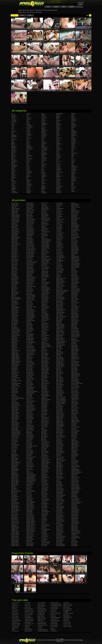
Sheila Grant (74, 318)
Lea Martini (44, 520)
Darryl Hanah (30, 385)
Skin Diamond (75, 337)
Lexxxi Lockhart (45, 543)
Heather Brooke (30, 523)
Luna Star (59, 267)
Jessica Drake (45, 292)
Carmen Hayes (30, 247)
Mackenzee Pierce (61, 278)
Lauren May (44, 510)
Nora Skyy (59, 483)
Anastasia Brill (15, 329)
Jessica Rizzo (45, 299)
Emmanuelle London (31, 446)
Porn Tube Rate (29, 609)
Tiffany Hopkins (75, 442)
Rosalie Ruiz (74, 234)
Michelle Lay (59, 361)
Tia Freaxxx (74, 438)
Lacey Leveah (45, 487)
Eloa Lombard (30, 437)
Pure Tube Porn (29, 610)
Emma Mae (29, 443)
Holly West (29, 542)
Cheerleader (15, 193)
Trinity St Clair (75, 465)
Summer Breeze (75, 382)
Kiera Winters (45, 437)
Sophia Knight (75, 349)
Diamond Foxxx (30, 408)
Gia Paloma (29, 487)
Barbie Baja (14, 461)
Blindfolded (14, 161)
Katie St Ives (44, 382)
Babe (13, 134)
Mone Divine (59, 396)
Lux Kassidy (59, 271)
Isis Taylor (44, 213)
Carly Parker (29, 241)
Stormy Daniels (75, 379)
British (13, 174)
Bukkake (14, 178)
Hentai (43, 145)
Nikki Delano (59, 467)
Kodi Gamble (45, 456)
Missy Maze (59, 386)
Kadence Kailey (45, 344)
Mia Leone (59, 349)
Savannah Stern (75, 292)
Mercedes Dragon (61, 342)
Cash (13, 185)
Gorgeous (44, 135)
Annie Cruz (14, 387)
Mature (58, 115)
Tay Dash (74, 415)
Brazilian (14, 171)
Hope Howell (44, 203)
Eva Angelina (30, 458)
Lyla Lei (58, 274)
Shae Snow (74, 305)
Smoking (73, 120)
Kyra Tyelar (44, 483)
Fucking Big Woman (43, 630)
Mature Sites (67, 607)
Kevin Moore (44, 427)
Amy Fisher (14, 325)
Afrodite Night (15, 222)
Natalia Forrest (60, 416)
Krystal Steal (44, 471)
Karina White (45, 361)
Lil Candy (59, 210)
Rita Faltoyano (75, 225)
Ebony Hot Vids (42, 603)
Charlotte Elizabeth (31, 286)
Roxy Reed (74, 244)
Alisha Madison (15, 282)
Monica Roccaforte (61, 397)
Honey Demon (30, 543)
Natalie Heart (60, 421)
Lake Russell (45, 494)
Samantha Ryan (75, 259)
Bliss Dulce (14, 492)
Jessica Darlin (45, 290)
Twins (73, 163)
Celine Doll (29, 275)
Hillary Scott (29, 533)
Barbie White (15, 464)
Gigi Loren (29, 492)
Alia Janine (14, 271)
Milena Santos (60, 372)
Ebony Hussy (41, 604)
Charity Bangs (30, 280)
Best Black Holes (29, 621)
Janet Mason (45, 239)
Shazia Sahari (75, 314)
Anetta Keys (14, 337)
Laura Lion (44, 509)
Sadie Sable (74, 252)
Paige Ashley (60, 492)
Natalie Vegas (60, 424)
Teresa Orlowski (75, 431)
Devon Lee (29, 404)
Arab (13, 127)
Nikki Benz (59, 462)
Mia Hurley (59, 348)
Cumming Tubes (42, 622)
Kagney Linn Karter (46, 346)
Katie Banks (44, 376)
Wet (72, 182)
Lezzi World (66, 603)
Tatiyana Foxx (75, 413)
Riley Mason (74, 221)
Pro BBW (66, 612)
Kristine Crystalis (46, 462)
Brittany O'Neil (15, 543)
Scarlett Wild (74, 295)
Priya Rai (59, 523)
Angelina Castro (15, 359)
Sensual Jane (75, 300)
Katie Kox (44, 379)
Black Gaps (28, 622)
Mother (58, 126)
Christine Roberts (31, 316)
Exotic (28, 170)
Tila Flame (74, 452)
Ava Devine (14, 447)
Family (28, 175)
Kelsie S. (44, 416)
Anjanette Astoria (16, 378)
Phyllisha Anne (60, 517)
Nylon (58, 134)
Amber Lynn (14, 314)
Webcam (73, 179)
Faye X (28, 471)
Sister (73, 115)
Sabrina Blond (75, 248)
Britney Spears (15, 536)
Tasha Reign (74, 411)
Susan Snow (74, 391)
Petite (58, 154)
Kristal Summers (45, 460)
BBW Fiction (41, 616)
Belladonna (14, 473)
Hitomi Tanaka (30, 535)
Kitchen (43, 172)
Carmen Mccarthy (31, 249)
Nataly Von (59, 428)
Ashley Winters (15, 419)
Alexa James (15, 251)
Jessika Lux (44, 305)
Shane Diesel (75, 308)
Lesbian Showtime (55, 621)
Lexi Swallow (45, 539)
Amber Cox (14, 310)
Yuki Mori (74, 535)
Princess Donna (60, 521)
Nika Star (59, 456)
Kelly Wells (44, 415)
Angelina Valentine (16, 361)
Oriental (58, 144)
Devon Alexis (30, 402)
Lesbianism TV (54, 619)
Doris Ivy (29, 424)
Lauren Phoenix (45, 512)
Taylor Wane (74, 419)
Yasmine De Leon (76, 532)
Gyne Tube (28, 606)
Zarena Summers (76, 538)
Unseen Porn (15, 622)
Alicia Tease (14, 281)
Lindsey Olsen (60, 219)
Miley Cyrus (59, 374)
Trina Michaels (75, 461)
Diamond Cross (30, 406)
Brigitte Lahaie (15, 532)
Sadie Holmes (75, 251)
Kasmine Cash (45, 368)
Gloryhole (44, 134)
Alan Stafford (15, 233)
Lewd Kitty (53, 630)
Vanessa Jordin (75, 484)
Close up (29, 118)
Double (28, 160)
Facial (28, 174)
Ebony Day (28, 628)
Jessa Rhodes (45, 284)
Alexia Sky (14, 258)
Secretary (59, 187)
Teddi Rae (74, 424)
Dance (28, 145)
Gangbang (44, 124)
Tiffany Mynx (74, 443)
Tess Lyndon (74, 434)
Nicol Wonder (60, 443)
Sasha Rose (74, 286)
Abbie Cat (14, 207)
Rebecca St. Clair (76, 207)
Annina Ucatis (15, 389)
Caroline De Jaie (31, 252)
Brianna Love (15, 524)
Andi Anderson (15, 333)
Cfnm (13, 190)
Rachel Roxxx (60, 528)
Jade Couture (45, 225)
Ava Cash (14, 443)
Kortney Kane (45, 457)
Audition (13, 131)
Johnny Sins (44, 320)
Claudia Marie (30, 340)
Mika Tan (59, 368)
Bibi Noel (14, 487)
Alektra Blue (14, 240)
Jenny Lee (44, 278)
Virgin (73, 175)
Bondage (14, 167)
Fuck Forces (15, 615)
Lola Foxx (59, 241)
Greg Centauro (30, 505)
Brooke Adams (30, 204)
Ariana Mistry (15, 393)
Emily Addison (30, 438)
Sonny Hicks (74, 345)
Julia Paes (44, 334)
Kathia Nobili (44, 372)
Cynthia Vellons (30, 355)
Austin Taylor (15, 441)
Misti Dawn (59, 389)
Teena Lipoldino (75, 427)
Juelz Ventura (45, 330)
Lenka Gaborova (45, 529)
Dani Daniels (30, 370)
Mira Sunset (59, 379)
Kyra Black (44, 482)
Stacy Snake (74, 371)
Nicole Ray (59, 450)
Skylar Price (74, 340)
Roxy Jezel (74, 240)
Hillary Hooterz (30, 532)
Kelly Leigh (44, 409)
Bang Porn (15, 607)
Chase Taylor (30, 289)
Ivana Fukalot (45, 215)
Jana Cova (44, 233)
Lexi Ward (44, 540)
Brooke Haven (30, 207)
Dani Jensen (30, 371)
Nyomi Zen (59, 487)
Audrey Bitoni (15, 430)
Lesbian (43, 183)
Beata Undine (15, 465)
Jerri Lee (44, 281)
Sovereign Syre (75, 361)
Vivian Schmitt (75, 524)
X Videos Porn (67, 622)
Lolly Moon (59, 245)
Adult (13, 630)
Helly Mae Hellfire (31, 531)
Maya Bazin (59, 320)
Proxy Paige (59, 524)
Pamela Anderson (61, 495)
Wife (72, 185)
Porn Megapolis (67, 610)
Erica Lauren (30, 452)
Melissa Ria (59, 337)
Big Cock (14, 150)
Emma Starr (29, 445)
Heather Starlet (30, 524)
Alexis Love (14, 266)
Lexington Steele (46, 542)
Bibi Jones (14, 486)
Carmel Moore (30, 243)
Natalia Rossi (60, 417)
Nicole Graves (60, 446)
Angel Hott (14, 342)
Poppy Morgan (60, 520)
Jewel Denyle (45, 308)
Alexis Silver (14, 269)
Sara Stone (74, 273)
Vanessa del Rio (75, 491)
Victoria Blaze (75, 509)
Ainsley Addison (15, 232)
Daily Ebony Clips (29, 624)
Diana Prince (30, 413)
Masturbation (60, 114)
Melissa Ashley (60, 331)
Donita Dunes (30, 419)
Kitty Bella (44, 449)
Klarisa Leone (45, 453)
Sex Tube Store (29, 615)
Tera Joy (73, 428)
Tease (73, 149)
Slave (73, 118)
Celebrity (14, 189)
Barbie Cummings (16, 462)
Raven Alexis (60, 542)
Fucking (43, 120)
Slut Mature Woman (68, 613)
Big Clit (13, 149)
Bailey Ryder (15, 460)
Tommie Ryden (75, 454)
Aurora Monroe (15, 435)
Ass (12, 130)
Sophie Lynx (74, 356)
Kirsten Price (44, 447)
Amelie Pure (14, 318)
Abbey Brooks (15, 206)
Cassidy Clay (30, 266)
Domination (29, 159)
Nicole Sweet (60, 453)
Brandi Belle (14, 502)
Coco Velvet (29, 344)
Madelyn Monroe (60, 282)
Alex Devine (14, 248)
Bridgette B (14, 525)
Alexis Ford (14, 264)
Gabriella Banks (30, 477)
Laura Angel (44, 508)
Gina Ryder (29, 495)
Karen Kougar (45, 355)
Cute (28, 141)
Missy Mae (59, 383)
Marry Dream (60, 314)
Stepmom (74, 131)
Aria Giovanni (15, 391)
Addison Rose (15, 211)
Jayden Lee (44, 254)
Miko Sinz (59, 371)
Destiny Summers (31, 401)
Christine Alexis (30, 315)
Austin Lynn (14, 439)
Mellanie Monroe (60, 338)
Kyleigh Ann (44, 476)
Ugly (72, 164)
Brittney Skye (30, 203)
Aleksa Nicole (15, 239)
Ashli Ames (14, 420)
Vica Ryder (74, 505)
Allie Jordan (14, 289)
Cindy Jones (29, 327)
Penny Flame (60, 503)
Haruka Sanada (30, 518)
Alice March (14, 275)
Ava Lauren (14, 449)
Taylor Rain (74, 416)
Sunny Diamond (75, 387)
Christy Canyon (30, 318)
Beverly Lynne (15, 479)
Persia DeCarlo (60, 508)
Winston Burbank (75, 531)
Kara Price (44, 352)
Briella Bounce (15, 527)
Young (73, 191)
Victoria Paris (75, 512)
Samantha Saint (75, 260)
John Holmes (45, 314)
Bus (12, 179)
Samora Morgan (75, 266)
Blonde (13, 163)
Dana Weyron (30, 367)
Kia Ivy (43, 428)
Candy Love (29, 228)
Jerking (43, 167)
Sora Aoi (73, 360)
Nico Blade (59, 442)
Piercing (58, 156)
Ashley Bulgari (15, 409)
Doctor (28, 154)
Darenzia (29, 381)
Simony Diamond (75, 334)
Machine (43, 189)
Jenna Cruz (44, 264)
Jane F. (43, 237)
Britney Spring (15, 538)
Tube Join (15, 604)
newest (22, 15)
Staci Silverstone (75, 366)
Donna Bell (29, 420)
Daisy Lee (29, 359)
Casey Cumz (30, 259)
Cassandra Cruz (30, 263)
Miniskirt (58, 120)
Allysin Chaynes (15, 297)
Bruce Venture (30, 213)
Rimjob (58, 182)
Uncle (73, 165)
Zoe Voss (74, 540)
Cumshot (29, 138)
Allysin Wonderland (16, 299)
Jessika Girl (44, 304)
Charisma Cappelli (31, 278)
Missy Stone (59, 387)
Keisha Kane (44, 404)
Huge (43, 152)
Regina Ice (74, 210)
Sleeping (73, 119)
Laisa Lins (44, 492)
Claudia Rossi (30, 341)
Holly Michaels (30, 539)
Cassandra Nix (30, 264)
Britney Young (15, 539)
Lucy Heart (59, 262)
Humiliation (44, 153)
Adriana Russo (15, 218)
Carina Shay (29, 236)
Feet (28, 179)
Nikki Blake (59, 464)
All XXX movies (16, 603)
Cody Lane (29, 345)
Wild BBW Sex (67, 616)
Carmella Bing (30, 244)
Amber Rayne (15, 315)
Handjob (43, 142)
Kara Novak (44, 351)
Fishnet (28, 187)
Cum (28, 137)
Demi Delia (29, 396)
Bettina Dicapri (15, 476)
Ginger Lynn (29, 499)
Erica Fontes (30, 450)
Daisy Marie (29, 361)
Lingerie (43, 186)
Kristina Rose (45, 461)
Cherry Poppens (30, 295)
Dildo (28, 152)
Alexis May (14, 267)
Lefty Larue (44, 524)
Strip (72, 137)
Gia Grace (29, 486)
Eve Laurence (30, 464)
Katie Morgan (45, 381)
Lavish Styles (45, 513)
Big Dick (13, 152)
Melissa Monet (60, 335)
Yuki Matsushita (75, 533)
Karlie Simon (44, 364)
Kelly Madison (45, 411)
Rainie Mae (59, 535)
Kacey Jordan (45, 341)
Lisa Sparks (59, 228)
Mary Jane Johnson (61, 316)
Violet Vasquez (75, 523)
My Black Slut (41, 613)
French (43, 119)
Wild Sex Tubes (16, 625)
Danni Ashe (29, 376)
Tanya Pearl (74, 405)
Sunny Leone (75, 390)
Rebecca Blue (75, 206)
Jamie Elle (44, 230)
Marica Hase (59, 305)
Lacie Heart (44, 488)
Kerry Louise (44, 424)
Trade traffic (62, 639)
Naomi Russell (60, 415)
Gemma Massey (30, 482)
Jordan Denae (45, 326)
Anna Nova (14, 382)
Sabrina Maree (75, 249)
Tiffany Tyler (74, 449)
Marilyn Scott (60, 308)
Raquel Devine (60, 540)
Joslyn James (45, 327)
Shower (73, 114)
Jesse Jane (44, 285)
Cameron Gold (30, 222)
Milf (57, 119)
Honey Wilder (30, 544)
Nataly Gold (59, 427)
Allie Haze (14, 286)
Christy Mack (30, 319)
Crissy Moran (30, 353)
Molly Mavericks (60, 393)
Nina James (59, 475)
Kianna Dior (44, 430)
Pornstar (58, 161)
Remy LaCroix (75, 213)
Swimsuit (74, 142)
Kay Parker (44, 390)
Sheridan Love (75, 319)
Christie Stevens (30, 311)
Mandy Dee (59, 296)
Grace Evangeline (31, 502)
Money (58, 123)
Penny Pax (59, 505)
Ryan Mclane (75, 247)
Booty (13, 170)
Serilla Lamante (75, 303)
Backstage (14, 137)
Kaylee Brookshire (46, 400)
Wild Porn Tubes (16, 624)
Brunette (14, 175)
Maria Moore (59, 301)
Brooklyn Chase (30, 210)
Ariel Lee (14, 394)
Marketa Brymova (61, 310)
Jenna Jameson (45, 267)
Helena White (30, 529)
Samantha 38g (75, 256)
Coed (28, 123)
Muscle (58, 127)
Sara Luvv (74, 270)
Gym (43, 139)
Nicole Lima (59, 447)
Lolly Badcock (60, 244)
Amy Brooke (14, 323)
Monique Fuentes (61, 402)
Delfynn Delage (30, 393)
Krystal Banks (45, 467)
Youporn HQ (15, 627)
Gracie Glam (30, 503)
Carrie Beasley (30, 256)
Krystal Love (44, 469)
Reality (58, 175)
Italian (43, 161)
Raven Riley (59, 543)
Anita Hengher (15, 375)
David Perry (29, 386)
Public (58, 171)
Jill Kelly (43, 310)
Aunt (13, 133)
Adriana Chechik (16, 215)
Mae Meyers (59, 288)
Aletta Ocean (15, 245)
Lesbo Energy (54, 624)
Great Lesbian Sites (55, 613)
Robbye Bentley (75, 226)
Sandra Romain (75, 267)
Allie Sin (13, 290)
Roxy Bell (74, 239)
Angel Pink (14, 346)
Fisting (28, 189)
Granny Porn (54, 612)
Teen (72, 150)
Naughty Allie (60, 430)
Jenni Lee (44, 270)
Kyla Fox (44, 473)
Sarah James (75, 275)
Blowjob (13, 164)
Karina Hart (44, 357)
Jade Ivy (43, 226)
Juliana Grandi (45, 335)
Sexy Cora (74, 304)
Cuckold (28, 135)
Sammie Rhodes (75, 263)
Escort (28, 167)
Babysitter (14, 135)
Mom (58, 122)
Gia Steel (29, 488)
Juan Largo (44, 329)
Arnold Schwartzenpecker (18, 398)
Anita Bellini (14, 368)
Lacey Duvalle (45, 484)
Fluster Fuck (15, 610)
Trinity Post (74, 464)
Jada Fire (44, 222)
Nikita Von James (61, 460)
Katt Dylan (44, 387)
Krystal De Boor (45, 468)
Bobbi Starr (14, 498)
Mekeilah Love (60, 329)
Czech (28, 142)
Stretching (74, 135)
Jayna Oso (44, 258)
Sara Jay (73, 269)
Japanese (44, 164)
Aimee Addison (15, 229)
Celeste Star (29, 274)
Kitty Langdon (45, 452)
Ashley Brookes (15, 408)
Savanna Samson (76, 289)
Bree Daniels (15, 512)
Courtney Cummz (31, 349)
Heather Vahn (30, 527)
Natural (58, 129)
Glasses (43, 133)
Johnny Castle (45, 318)
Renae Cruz (74, 214)
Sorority (73, 123)
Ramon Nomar (60, 538)
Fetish (28, 182)
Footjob (43, 115)
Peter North (59, 512)
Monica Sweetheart (61, 400)
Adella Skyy (14, 213)
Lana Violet (44, 498)
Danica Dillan (30, 372)
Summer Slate (75, 386)
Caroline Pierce (30, 254)
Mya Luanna (59, 408)
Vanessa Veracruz (76, 488)
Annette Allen (15, 385)
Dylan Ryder (29, 428)
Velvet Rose (74, 497)
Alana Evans (15, 234)
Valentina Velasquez (76, 472)
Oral (57, 139)
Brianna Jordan (15, 523)
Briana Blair (14, 518)
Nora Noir (59, 482)
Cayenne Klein (30, 273)
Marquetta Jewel (60, 312)
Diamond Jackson (31, 409)
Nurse (58, 133)
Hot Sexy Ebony (42, 609)
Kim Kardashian (45, 442)
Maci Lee (59, 277)
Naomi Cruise (60, 413)
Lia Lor (58, 207)
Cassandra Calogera (31, 262)
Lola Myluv (59, 243)
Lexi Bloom (44, 533)
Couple (28, 131)
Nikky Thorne (60, 472)
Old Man (58, 138)
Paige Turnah (60, 494)
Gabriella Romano (31, 480)
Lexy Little (44, 546)
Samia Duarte (75, 262)
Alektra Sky (14, 241)
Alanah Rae (14, 236)
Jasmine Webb (45, 247)
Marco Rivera (60, 300)
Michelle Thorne (60, 366)
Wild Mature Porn (68, 618)
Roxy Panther (75, 241)
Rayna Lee (74, 203)
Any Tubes (28, 603)
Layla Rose (44, 516)
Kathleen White (45, 374)
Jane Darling (44, 236)
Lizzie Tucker (60, 236)
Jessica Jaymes (45, 293)
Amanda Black (15, 307)
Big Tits (13, 153)
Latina (43, 179)
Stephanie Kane (75, 375)
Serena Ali (74, 301)
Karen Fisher (45, 353)
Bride (13, 172)
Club (28, 120)
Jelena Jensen (45, 262)
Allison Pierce (15, 293)
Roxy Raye (74, 243)
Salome (73, 255)
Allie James (14, 288)
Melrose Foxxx (60, 340)
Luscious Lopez (60, 270)
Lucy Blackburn (60, 260)
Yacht (73, 189)
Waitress (73, 178)
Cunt (28, 139)
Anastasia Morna (16, 330)
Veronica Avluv (75, 498)
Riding (58, 180)
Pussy (58, 174)
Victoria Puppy (75, 513)
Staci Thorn (74, 367)
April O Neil (14, 390)
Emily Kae (29, 441)
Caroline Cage (30, 251)
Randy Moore (60, 539)
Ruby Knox (74, 245)
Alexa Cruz (14, 249)
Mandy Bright (60, 295)
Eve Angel (29, 462)
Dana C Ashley (30, 363)
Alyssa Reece (15, 304)
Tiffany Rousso (75, 446)
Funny (43, 122)
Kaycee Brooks (45, 391)
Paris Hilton (59, 498)
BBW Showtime (42, 619)
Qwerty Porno (16, 618)
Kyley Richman (45, 477)
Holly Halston (30, 536)
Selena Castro (75, 299)
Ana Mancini (15, 327)
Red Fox (73, 209)
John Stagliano (45, 315)
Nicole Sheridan (60, 452)
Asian (13, 129)
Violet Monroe (75, 521)
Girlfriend (44, 130)
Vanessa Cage (75, 482)
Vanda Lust (74, 479)
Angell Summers (16, 364)
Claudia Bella (30, 335)
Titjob (73, 156)
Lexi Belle (44, 532)
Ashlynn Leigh (15, 424)
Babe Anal (33, 10)
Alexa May (14, 252)
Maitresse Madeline (61, 292)
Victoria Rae (74, 514)
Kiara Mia (44, 432)
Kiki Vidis (44, 439)
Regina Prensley (75, 211)
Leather (43, 180)
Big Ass (13, 146)
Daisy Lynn (29, 360)
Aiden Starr (14, 228)
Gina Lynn (29, 494)
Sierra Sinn (74, 325)
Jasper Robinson (46, 248)
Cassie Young (30, 269)
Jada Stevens (45, 224)
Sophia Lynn (74, 352)
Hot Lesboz (53, 616)
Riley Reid (74, 222)
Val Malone (74, 468)
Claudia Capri (30, 337)
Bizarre (13, 157)
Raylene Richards (61, 546)
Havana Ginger (30, 520)
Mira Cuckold (60, 378)
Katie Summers (45, 383)
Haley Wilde (29, 512)
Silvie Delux (74, 327)
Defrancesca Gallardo (32, 391)
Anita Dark (14, 374)
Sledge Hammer (75, 341)
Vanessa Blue (75, 480)
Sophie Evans (75, 355)
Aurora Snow (15, 437)
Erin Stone (29, 456)
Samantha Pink (75, 258)
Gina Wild (29, 497)
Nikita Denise (60, 458)
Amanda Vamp (15, 308)
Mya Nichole (59, 409)
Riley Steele (74, 224)
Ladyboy (43, 176)
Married (43, 191)
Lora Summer (60, 252)
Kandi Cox (44, 349)
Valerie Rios (74, 475)
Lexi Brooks (44, 535)
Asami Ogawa (15, 402)
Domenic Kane (30, 417)
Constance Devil (30, 346)
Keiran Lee (44, 402)
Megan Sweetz (60, 327)
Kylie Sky (44, 479)
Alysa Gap (14, 301)
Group (43, 138)
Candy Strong (30, 232)
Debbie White (30, 389)
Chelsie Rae (29, 292)
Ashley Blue (14, 406)
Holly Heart (29, 538)
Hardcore (44, 144)
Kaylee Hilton (45, 401)
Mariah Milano (60, 304)
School (58, 185)
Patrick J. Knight (60, 501)
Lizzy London (60, 237)
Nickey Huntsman (61, 437)
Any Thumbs (15, 631)
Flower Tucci (30, 472)
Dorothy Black (30, 426)
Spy (72, 129)
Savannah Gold (75, 290)
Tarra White (74, 409)
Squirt (73, 130)
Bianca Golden (15, 482)
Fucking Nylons (54, 609)
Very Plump (66, 615)
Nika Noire (59, 454)
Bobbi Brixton (15, 497)
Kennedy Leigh (45, 423)
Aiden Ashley (15, 225)
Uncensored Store (17, 621)
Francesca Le (30, 473)
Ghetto (43, 129)
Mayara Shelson (60, 325)
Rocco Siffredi (27, 12)
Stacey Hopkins (75, 364)
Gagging (43, 123)
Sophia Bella (74, 346)
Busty (13, 180)
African (13, 118)
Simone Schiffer (75, 331)
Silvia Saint (74, 326)
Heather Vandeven (31, 528)
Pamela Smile (60, 497)
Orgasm (58, 141)
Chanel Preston (30, 277)
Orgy (58, 142)
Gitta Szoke (29, 501)
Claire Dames (30, 330)
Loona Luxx (59, 249)
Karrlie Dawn (45, 366)
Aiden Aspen (15, 226)
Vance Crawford (75, 477)
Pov (57, 163)
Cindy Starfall (30, 329)
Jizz (42, 168)
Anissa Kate (14, 367)
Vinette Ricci (74, 520)
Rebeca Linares (75, 204)
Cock (28, 122)
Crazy (28, 133)
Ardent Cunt (15, 606)
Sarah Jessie (74, 277)
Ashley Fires (15, 411)
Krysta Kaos (44, 465)
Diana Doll (29, 412)
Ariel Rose (14, 396)
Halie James (29, 513)
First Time (29, 186)
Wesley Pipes (75, 527)
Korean (43, 174)
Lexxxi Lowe (44, 544)
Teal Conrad (74, 423)
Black (13, 159)
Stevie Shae (74, 378)
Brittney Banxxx (15, 546)
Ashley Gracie (15, 412)
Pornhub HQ (15, 613)
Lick (42, 185)
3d (12, 114)
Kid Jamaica (40, 12)
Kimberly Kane (45, 446)
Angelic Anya (15, 352)
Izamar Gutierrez (46, 219)
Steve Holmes (75, 376)
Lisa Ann (58, 224)
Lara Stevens (45, 503)
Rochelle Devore (75, 230)
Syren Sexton (75, 397)
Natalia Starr (59, 419)
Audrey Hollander (16, 431)
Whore (73, 183)
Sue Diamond (75, 381)
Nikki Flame (59, 468)
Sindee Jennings (75, 335)
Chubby (28, 114)
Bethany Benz (15, 475)
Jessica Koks (45, 295)
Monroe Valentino (61, 404)
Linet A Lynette (60, 222)
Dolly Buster (29, 416)
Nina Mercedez (60, 477)
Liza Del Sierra (60, 233)
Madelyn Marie (60, 281)
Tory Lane (74, 460)
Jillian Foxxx (44, 311)
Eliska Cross (29, 431)
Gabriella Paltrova (31, 479)
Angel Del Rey (15, 341)
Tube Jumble (15, 619)
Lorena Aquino (60, 255)
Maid (43, 190)
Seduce (58, 189)
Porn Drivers (15, 616)
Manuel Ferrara (60, 297)
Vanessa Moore (75, 486)
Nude (58, 131)
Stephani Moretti (75, 374)
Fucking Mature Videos (56, 606)
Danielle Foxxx (30, 374)
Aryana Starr (15, 400)
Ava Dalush (14, 446)
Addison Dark (15, 210)
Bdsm (13, 142)
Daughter (29, 146)
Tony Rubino (74, 456)
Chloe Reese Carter (31, 307)
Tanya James (75, 404)
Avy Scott (14, 453)
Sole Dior (74, 342)
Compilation (29, 127)
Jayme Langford (45, 256)
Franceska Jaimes (31, 475)
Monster (58, 124)
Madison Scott (60, 286)
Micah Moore (60, 357)
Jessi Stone (44, 286)
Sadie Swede (75, 254)
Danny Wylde (30, 378)
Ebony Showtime (42, 606)
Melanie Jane (60, 330)
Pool (57, 160)
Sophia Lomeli (75, 351)
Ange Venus (14, 338)
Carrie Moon (29, 258)
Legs (43, 182)
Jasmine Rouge (45, 245)
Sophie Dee (74, 353)
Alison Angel (15, 284)
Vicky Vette (74, 508)
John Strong (44, 316)
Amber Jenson (15, 312)
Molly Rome (59, 394)
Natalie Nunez (60, 423)
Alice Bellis (14, 274)
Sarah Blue (74, 274)
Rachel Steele (60, 531)
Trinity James (75, 462)
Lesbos (52, 628)
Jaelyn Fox (44, 228)
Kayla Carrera (45, 394)
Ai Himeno (14, 224)
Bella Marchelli (15, 469)
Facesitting (29, 172)
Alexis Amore (15, 259)
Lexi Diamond (45, 536)
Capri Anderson (30, 233)
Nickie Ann (59, 439)
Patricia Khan (60, 499)
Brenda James (15, 514)
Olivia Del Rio (60, 488)
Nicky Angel (59, 441)
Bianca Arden (15, 480)
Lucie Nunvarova (60, 258)
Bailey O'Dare (15, 458)
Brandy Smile (15, 508)
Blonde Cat (14, 494)
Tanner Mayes (75, 402)
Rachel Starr (59, 529)
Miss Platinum (60, 382)
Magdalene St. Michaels (62, 290)
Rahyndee (59, 533)
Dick (27, 150)
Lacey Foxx (44, 486)
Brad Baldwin (15, 499)
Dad (27, 144)
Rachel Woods (60, 532)
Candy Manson (30, 229)
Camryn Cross (30, 224)
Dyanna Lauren (30, 427)
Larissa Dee (44, 506)
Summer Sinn (75, 385)
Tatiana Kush (74, 412)
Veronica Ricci (75, 501)
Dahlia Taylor (30, 357)
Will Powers (74, 529)
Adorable (14, 116)
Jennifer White (45, 275)
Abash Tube (15, 628)
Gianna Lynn (30, 490)
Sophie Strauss (75, 359)
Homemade (44, 148)
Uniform (73, 168)
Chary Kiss (29, 288)
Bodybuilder (14, 165)
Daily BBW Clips (42, 624)
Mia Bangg (59, 346)
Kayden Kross (45, 393)
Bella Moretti (15, 471)
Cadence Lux (30, 217)
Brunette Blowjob (54, 10)
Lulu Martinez (60, 266)
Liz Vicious (59, 232)
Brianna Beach (15, 520)
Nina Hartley (59, 473)
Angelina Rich (15, 360)
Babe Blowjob (39, 10)
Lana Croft (44, 495)
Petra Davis (59, 514)
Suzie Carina (74, 394)
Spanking (74, 126)
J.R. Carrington (45, 221)
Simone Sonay (75, 333)
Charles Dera (30, 282)
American (14, 122)
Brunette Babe (26, 10)
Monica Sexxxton (61, 398)
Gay (42, 126)
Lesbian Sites (54, 622)
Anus (13, 126)
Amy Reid (14, 326)
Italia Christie (45, 214)
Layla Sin (44, 517)
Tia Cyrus (74, 437)
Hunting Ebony (41, 612)
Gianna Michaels (31, 491)
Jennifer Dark (45, 273)
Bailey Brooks (15, 456)
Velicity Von (74, 495)
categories (72, 7)
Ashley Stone (15, 417)
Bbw (13, 141)
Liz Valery (59, 230)
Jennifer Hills (45, 274)
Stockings (74, 133)
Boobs (13, 168)
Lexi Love (44, 538)
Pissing (58, 157)
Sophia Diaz (74, 348)
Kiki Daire (44, 438)
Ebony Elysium (29, 630)
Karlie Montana (45, 363)
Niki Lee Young (60, 457)
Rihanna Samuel (75, 218)
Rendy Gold (74, 215)
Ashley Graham (15, 413)
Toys (72, 159)
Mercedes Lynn (60, 344)
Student (73, 138)
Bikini (13, 154)
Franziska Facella (31, 476)
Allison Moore (15, 292)
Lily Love (59, 215)
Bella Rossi (14, 472)
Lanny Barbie (45, 501)
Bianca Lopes (15, 483)
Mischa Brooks (60, 381)
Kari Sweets (44, 356)
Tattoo (73, 146)
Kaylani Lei (44, 398)
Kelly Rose (44, 412)
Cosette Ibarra (30, 348)
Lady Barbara (45, 490)
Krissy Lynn (44, 458)
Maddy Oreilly (60, 280)
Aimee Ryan (14, 230)
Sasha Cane (74, 284)
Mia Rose (59, 355)
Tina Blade (74, 453)
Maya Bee (59, 322)
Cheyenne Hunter (31, 296)
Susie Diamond (75, 393)
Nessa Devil (59, 434)
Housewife (44, 150)
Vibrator (73, 172)
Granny (43, 137)
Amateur (14, 119)
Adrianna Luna (15, 219)
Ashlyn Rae (14, 421)
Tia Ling (73, 439)
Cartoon (13, 183)
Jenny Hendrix (45, 277)
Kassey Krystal (45, 370)
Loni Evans (59, 248)
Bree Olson (14, 513)
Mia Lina (58, 351)
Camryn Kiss (30, 225)
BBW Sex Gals (41, 618)
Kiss (42, 171)
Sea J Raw (74, 297)
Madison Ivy (59, 284)
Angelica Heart (15, 357)
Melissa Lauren (60, 334)
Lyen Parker (59, 273)
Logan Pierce (60, 239)
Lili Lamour (59, 211)
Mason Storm (60, 319)
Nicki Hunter (59, 438)
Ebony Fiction (28, 631)
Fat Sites (40, 628)
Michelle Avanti (60, 360)
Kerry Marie (44, 426)
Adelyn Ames (15, 214)
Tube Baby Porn (29, 618)
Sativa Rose (74, 288)
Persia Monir (59, 509)
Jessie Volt (44, 303)
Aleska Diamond (15, 244)
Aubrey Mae (14, 428)
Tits (72, 157)
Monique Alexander (61, 401)
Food (43, 114)
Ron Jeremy (74, 233)
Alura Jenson (15, 300)
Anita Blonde (15, 370)
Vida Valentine (75, 518)
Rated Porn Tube (29, 612)
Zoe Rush (74, 539)
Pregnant (59, 164)
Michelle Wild (60, 367)
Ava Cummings (15, 445)
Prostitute (59, 170)
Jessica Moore (45, 297)
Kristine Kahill (45, 464)
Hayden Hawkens (31, 521)
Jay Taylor (44, 249)
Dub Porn (15, 609)
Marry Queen (60, 315)
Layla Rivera (44, 514)
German (43, 127)
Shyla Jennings (75, 320)
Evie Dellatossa (30, 467)
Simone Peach (75, 329)
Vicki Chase (74, 506)
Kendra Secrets (45, 420)
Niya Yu (58, 480)
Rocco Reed (74, 228)
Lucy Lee (59, 263)
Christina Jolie (30, 312)
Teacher (73, 148)
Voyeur (73, 176)
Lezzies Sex (54, 631)
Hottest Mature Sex (55, 618)
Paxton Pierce (60, 502)
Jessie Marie (44, 300)
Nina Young (59, 479)
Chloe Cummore (30, 300)
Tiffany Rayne (75, 445)
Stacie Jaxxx (74, 368)
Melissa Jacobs (60, 333)
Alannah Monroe (16, 237)
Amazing (14, 120)
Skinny (73, 116)
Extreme (28, 171)
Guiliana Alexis (30, 506)
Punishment (59, 172)
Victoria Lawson (75, 510)
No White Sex (41, 615)
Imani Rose (44, 206)
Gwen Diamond (30, 508)
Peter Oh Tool (60, 513)
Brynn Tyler (29, 214)
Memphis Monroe (61, 341)
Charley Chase (30, 284)
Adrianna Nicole (15, 221)
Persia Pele (59, 510)
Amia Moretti (15, 320)
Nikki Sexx (59, 471)
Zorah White (74, 546)
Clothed (28, 119)
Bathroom (14, 139)
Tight (72, 154)
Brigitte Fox (14, 529)
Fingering (29, 185)
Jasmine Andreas (46, 241)
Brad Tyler (14, 501)
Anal (13, 123)
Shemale (59, 193)
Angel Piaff (14, 345)
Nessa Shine (59, 435)
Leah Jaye (44, 521)
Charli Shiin (29, 285)
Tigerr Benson (75, 450)
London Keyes (60, 247)
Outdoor (58, 145)
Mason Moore (60, 318)
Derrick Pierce (30, 398)
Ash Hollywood (15, 404)
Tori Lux (73, 458)
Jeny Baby (44, 280)
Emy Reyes (29, 447)
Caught (13, 187)
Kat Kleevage (45, 371)
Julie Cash (44, 337)
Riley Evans (74, 219)
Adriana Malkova (16, 217)
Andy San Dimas (16, 335)
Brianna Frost (15, 521)
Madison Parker (60, 285)
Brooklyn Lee (30, 211)
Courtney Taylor (30, 352)
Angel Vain (14, 349)
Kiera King (44, 435)
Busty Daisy (29, 215)
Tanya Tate (74, 406)
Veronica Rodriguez (76, 502)
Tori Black (74, 457)
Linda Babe (59, 217)
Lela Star (44, 527)
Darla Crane (29, 383)
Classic (28, 115)
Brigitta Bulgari (15, 528)
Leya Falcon (59, 203)
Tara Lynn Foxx (75, 408)
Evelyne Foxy (30, 465)
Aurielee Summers (16, 434)
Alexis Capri (14, 262)
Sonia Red (74, 344)
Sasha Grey (74, 285)
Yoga (73, 190)
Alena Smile (14, 243)
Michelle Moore (60, 364)
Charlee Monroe (30, 281)
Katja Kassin (44, 386)
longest (64, 7)
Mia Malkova (59, 352)
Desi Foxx (29, 400)
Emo (28, 164)
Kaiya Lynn (44, 348)
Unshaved (74, 170)
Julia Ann (44, 331)
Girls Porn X (66, 621)
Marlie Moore (60, 311)
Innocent (43, 157)
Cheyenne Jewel (31, 297)
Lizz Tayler (59, 234)
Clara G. (28, 333)
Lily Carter (59, 213)
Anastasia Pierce (16, 331)
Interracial (44, 160)
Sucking (73, 139)
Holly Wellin (29, 540)
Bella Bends (14, 468)
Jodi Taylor (44, 312)
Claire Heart (29, 331)
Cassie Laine (30, 267)
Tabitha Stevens (75, 398)
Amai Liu (14, 305)
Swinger (73, 144)
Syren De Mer (75, 396)
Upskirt (73, 171)
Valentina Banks (75, 469)
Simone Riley (75, 330)
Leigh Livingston (45, 525)
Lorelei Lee (59, 254)
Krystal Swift (44, 472)
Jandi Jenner (45, 234)
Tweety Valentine (75, 467)
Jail (42, 163)
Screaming (59, 186)
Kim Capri (44, 441)
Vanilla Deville (75, 492)
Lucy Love (59, 264)
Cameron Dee (30, 221)
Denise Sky (29, 397)
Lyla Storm (59, 275)
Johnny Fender (45, 319)
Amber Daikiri (15, 311)
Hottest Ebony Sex (42, 610)
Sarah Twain (74, 281)
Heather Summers (31, 525)
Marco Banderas (60, 299)
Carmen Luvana (30, 248)
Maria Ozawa (60, 303)
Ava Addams (15, 442)
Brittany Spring (15, 544)
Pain (57, 146)
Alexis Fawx (14, 263)
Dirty (28, 153)
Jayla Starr (44, 255)
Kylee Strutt (44, 475)
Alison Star (14, 285)
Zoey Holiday (75, 542)
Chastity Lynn (30, 290)
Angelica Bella (15, 355)
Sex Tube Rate (29, 613)
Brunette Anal (46, 10)
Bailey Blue (14, 454)
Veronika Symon (75, 503)
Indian (43, 156)
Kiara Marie (44, 431)
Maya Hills (59, 323)
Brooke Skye (30, 209)
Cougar (28, 130)
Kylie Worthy (44, 480)
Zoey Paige (74, 544)
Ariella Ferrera (15, 397)
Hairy (43, 141)
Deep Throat (29, 148)
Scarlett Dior (74, 293)
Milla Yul (58, 375)
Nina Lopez (59, 476)
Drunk (28, 161)
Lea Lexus (44, 518)
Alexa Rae (14, 255)
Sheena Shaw (75, 316)
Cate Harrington (30, 270)
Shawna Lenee (75, 311)
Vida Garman (75, 517)
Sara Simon (74, 271)
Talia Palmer (74, 400)
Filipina (28, 183)
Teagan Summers (76, 421)
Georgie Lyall (30, 484)
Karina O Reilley (45, 359)
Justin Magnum (45, 338)
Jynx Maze (44, 340)
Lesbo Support (54, 627)
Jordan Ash (44, 325)
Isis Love (44, 211)
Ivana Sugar (44, 217)
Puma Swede (60, 525)
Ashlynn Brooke (15, 423)
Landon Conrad (45, 499)
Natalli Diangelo (60, 426)
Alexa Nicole (15, 254)
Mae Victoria (59, 289)
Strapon (73, 134)
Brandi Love (14, 505)
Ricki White (74, 217)
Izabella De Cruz (45, 218)
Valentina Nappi (75, 471)
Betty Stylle (14, 477)
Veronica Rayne (75, 499)
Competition (29, 126)
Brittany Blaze (15, 542)
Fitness (28, 190)
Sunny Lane (74, 389)
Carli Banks (29, 239)
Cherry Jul (29, 293)
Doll (27, 157)
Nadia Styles (59, 412)
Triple (73, 161)
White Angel (74, 528)
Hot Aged (53, 615)
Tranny (73, 160)
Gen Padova (30, 483)
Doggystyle (29, 156)
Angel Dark (14, 340)
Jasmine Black (45, 243)
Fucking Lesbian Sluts (43, 631)
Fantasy (28, 176)
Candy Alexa (30, 226)
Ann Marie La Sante (16, 381)
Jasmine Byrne (45, 244)
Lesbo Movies (54, 625)
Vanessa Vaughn (75, 487)
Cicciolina (29, 322)
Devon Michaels (30, 405)
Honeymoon (44, 149)
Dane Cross (29, 368)
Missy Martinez (60, 385)
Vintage (73, 174)
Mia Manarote (60, 353)
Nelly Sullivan (60, 432)
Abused (13, 115)
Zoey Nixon (74, 543)
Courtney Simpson (31, 351)
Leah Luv (44, 523)
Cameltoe (14, 182)
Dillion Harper (30, 415)
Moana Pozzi (60, 391)
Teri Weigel (74, 432)
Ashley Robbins (15, 416)
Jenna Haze (44, 266)
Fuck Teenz (53, 610)
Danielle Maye (30, 375)
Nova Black (59, 484)
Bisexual (14, 156)
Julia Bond (44, 333)
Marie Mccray (60, 307)
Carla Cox (29, 237)
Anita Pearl (14, 376)
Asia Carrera (15, 426)
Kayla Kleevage (45, 396)
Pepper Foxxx (60, 506)
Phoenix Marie (60, 516)
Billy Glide (14, 488)
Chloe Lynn (29, 305)
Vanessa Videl (75, 490)
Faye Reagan (30, 469)
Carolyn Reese (30, 255)
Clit (27, 116)
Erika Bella (29, 454)
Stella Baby (74, 372)
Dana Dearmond (30, 364)
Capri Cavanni (30, 234)
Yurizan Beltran (75, 536)
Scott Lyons (74, 296)
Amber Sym (14, 316)
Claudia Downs (30, 338)
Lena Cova (44, 528)
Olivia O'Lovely (60, 490)
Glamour (43, 131)
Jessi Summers (45, 288)
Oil (57, 137)
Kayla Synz (44, 397)
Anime (13, 124)
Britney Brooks (15, 535)
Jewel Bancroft (45, 307)
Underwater (74, 167)
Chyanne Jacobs (31, 320)
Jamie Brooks (45, 229)
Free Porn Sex (67, 624)
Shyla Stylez (74, 322)
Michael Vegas (60, 359)
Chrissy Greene (30, 310)
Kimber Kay (44, 443)
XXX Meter (66, 619)
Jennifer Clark (45, 271)
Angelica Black (15, 356)
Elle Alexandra (30, 435)
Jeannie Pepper (45, 260)
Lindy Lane (59, 221)
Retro (58, 178)
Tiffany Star (74, 447)
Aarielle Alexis (15, 204)
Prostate (58, 168)
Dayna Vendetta (30, 387)
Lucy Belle (59, 259)
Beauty (13, 145)
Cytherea (29, 356)
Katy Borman (45, 389)
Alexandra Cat (15, 256)
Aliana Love (14, 273)
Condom (28, 129)
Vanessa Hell (75, 483)
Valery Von (74, 476)
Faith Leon (29, 468)
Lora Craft (59, 251)
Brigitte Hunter (15, 531)
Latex (43, 178)
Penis (58, 152)
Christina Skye (30, 314)
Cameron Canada (31, 219)
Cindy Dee (29, 323)
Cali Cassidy (29, 218)
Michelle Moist (60, 363)
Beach (13, 144)
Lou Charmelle (60, 256)
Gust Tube (28, 604)
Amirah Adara (15, 322)
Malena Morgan (60, 293)
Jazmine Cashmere (46, 259)
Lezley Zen (59, 206)
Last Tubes (15, 612)
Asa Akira (14, 401)
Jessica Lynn (45, 296)
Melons (58, 116)
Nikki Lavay (59, 469)
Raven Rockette (60, 544)
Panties (58, 148)
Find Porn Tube (67, 625)
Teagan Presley (75, 420)
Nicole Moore (60, 449)
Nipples (58, 130)
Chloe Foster (30, 303)
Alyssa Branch (15, 303)
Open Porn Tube (67, 627)
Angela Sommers (16, 351)
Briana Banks (15, 517)
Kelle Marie (44, 405)
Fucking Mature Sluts (56, 604)
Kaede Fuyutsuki (46, 345)
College (28, 124)
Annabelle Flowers (16, 383)
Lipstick (43, 187)
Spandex (73, 124)
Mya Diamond (60, 406)
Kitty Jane (44, 450)
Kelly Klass (44, 408)
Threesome (74, 153)
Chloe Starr (29, 308)
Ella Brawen (29, 432)
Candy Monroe (30, 230)
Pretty (58, 165)
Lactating (44, 175)
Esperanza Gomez (31, 457)
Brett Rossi (14, 516)
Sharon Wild (74, 310)
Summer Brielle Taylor (77, 383)
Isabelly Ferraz (45, 210)
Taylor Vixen (74, 417)
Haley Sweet (30, 510)
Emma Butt (29, 442)
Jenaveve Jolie (45, 263)
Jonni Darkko (45, 323)
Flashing (28, 191)
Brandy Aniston (15, 506)
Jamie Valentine (45, 232)
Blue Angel (14, 495)
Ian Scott (44, 204)
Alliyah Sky (14, 295)
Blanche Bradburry (16, 491)
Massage (44, 193)
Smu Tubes (28, 616)
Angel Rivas (14, 348)
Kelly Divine (44, 406)
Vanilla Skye (74, 494)
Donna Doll (29, 421)
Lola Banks (59, 240)
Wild (72, 186)
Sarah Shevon (75, 280)
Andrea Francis (15, 334)
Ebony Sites (41, 607)
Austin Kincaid (15, 438)
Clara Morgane (30, 334)
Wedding (73, 180)
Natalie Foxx (59, 420)
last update (56, 7)
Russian (58, 183)
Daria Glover (30, 382)
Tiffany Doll (74, 441)
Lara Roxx (44, 502)
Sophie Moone (75, 357)
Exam (28, 168)
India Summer (45, 207)
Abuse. (62, 641)
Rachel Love (59, 527)
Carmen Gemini (30, 245)
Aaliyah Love (15, 203)
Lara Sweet (44, 505)
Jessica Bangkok (46, 289)
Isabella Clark (45, 209)
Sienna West (74, 323)
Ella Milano (29, 434)
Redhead (59, 176)
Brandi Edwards (15, 503)
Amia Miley (14, 319)
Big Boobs (14, 148)
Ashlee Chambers (16, 405)
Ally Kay (13, 296)
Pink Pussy (59, 518)
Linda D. (58, 218)
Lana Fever (44, 497)
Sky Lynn (74, 338)
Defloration (29, 149)
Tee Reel (73, 426)
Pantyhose (59, 149)
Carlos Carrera (30, 240)
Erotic (28, 165)
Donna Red (29, 423)
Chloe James (30, 304)
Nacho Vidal (59, 411)
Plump (58, 159)
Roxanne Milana (75, 237)
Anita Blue (14, 371)
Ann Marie (14, 379)
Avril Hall (14, 452)
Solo (72, 122)
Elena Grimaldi (30, 430)
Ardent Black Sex (29, 619)
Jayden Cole (44, 251)
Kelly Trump (44, 413)
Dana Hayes (29, 366)
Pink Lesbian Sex (68, 609)
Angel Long (33, 12)
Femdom (29, 180)
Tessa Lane (74, 435)
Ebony (28, 163)
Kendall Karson (45, 417)
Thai (72, 152)
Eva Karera (29, 461)
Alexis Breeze (15, 260)
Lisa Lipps (59, 226)
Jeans (43, 165)
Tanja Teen (74, 401)
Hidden (43, 146)
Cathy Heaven (30, 271)
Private (58, 167)
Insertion (43, 159)
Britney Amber (15, 533)
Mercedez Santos (61, 345)
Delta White (29, 394)
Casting (13, 186)
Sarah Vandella (75, 282)
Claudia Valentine (31, 342)
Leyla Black (59, 204)
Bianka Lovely (15, 484)
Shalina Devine (75, 307)
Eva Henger (29, 460)
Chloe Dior (29, 301)
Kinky (43, 170)
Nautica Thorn (60, 431)
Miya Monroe (60, 390)
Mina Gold (59, 376)
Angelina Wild (15, 363)
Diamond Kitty (30, 411)
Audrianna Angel (16, 432)
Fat (27, 178)
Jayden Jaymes (45, 252)
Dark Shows (28, 625)
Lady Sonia (44, 491)
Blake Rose (14, 490)
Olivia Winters (60, 491)
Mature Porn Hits (68, 604)
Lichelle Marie (60, 209)
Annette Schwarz (16, 386)
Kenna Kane (44, 421)
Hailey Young (30, 509)
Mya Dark (59, 405)
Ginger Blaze (30, 498)
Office (58, 135)
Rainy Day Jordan (61, 536)
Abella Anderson (15, 209)
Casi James (29, 260)
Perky (58, 153)
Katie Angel (44, 375)
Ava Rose (14, 450)
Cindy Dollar (29, 325)
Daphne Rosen (30, 379)
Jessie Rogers (45, 301)
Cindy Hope (29, 326)
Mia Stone (59, 356)
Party (58, 150)
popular (48, 7)
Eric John (29, 449)
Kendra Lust (44, 419)
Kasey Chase (45, 367)
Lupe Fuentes (60, 269)
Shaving (58, 191)
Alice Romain (15, 277)
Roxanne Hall (75, 236)
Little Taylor (59, 229)
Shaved (58, 190)
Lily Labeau (59, 214)
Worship (73, 187)
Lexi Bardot (44, 531)
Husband (44, 154)
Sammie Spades (75, 264)
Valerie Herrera (75, 473)
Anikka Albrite (15, 366)
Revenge (59, 179)
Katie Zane (44, 385)
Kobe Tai (44, 454)
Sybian (73, 145)
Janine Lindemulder (46, 240)
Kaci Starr (44, 342)
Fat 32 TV (40, 627)
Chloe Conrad (30, 299)
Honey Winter (30, 546)
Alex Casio (14, 247)
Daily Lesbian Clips (43, 625)
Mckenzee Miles (60, 326)
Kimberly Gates (45, 445)
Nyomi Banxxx (60, 486)
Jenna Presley (45, 269)
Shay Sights (74, 312)
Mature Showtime (68, 606)
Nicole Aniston (60, 445)
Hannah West (30, 517)
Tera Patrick (74, 430)
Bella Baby (14, 467)
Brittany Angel (15, 540)
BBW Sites (40, 621)
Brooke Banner (30, 206)
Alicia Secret (15, 280)
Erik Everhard (30, 453)
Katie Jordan (44, 378)
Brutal (13, 176)
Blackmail (14, 160)
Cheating (14, 191)
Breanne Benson (16, 510)
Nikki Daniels (60, 465)
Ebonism (27, 627)
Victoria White (75, 516)
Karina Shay (44, 360)
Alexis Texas (15, 270)
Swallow (73, 141)
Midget (58, 118)
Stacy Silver (74, 370)
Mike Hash (59, 370)
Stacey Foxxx (75, 363)
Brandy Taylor (15, 509)
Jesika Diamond (45, 282)
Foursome (44, 118)
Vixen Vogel (74, 525)
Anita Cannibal (15, 372)
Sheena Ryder (75, 315)
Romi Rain (74, 232)
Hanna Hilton (30, 514)
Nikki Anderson (60, 461)
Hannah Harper (30, 516)
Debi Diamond (30, 390)
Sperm (73, 127)
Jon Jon (43, 322)
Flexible (28, 193)
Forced (43, 116)
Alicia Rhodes (15, 278)
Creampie (29, 134)
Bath (13, 138)
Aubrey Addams (15, 427)
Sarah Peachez (75, 278)
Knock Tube (28, 607)
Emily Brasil (29, 439)
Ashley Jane (14, 415)
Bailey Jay (14, 457)
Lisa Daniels (59, 225)
